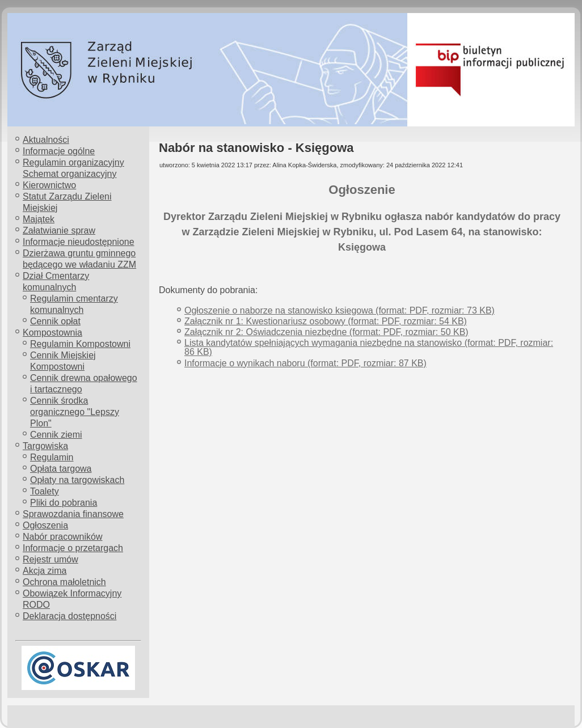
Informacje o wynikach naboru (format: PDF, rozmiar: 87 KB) (305, 363)
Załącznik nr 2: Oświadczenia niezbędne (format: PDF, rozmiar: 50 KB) (326, 332)
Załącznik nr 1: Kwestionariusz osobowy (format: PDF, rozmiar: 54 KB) (326, 321)
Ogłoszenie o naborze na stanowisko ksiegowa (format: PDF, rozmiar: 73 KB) (339, 310)
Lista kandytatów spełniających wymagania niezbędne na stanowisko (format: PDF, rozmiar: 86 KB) (369, 347)
